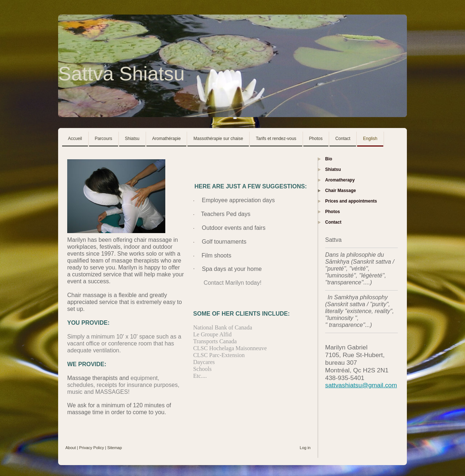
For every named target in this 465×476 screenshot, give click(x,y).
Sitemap (114, 448)
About (71, 448)
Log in (305, 448)
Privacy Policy (92, 448)
